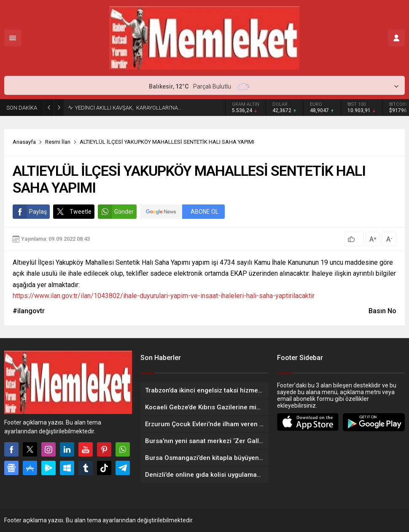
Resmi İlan (58, 142)
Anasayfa (24, 142)
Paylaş (30, 212)
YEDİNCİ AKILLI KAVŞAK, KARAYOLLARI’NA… (128, 108)
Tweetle (72, 212)
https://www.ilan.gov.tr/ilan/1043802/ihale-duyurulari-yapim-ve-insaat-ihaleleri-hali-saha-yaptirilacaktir (164, 296)
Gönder (116, 212)
